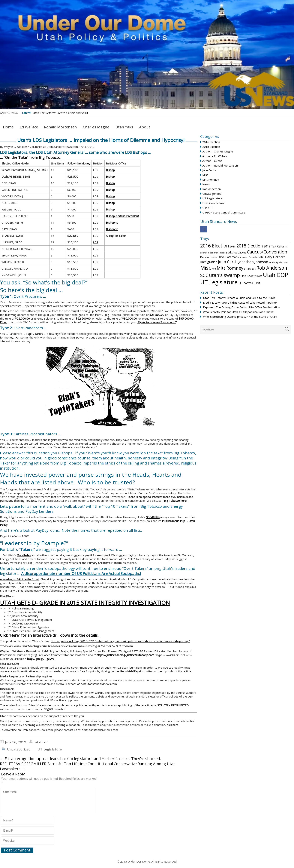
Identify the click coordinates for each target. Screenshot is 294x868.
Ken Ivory (273, 262)
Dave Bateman (228, 257)
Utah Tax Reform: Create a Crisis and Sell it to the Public (239, 298)
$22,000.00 (22, 318)
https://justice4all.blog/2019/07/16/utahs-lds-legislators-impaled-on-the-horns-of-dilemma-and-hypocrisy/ (120, 641)
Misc (205, 175)
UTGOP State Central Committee (224, 212)
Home (8, 127)
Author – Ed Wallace (215, 156)
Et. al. (3, 322)
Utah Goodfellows (214, 203)
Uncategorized (212, 194)
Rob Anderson (211, 189)
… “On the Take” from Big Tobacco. (31, 157)
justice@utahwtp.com (140, 655)
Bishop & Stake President (122, 216)
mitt (214, 269)
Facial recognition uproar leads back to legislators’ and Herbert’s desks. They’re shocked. (80, 759)
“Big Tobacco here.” (175, 501)
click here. (173, 725)
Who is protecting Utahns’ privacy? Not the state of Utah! (240, 317)
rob (254, 269)
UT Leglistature (212, 198)
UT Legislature (219, 282)
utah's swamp (224, 275)
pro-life (248, 269)
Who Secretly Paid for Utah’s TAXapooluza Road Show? (239, 312)
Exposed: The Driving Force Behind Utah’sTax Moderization (241, 307)
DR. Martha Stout (19, 579)
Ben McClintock (217, 253)
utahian (41, 742)
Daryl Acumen (209, 257)
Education (243, 257)
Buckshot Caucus (236, 252)
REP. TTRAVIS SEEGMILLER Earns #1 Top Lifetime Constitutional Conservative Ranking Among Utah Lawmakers (88, 766)
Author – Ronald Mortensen (220, 165)
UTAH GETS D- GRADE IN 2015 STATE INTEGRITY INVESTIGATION (85, 603)
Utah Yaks (124, 127)
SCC (204, 275)
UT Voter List (249, 283)
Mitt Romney (211, 179)
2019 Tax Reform (275, 246)
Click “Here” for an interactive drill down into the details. (50, 635)
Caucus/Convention (267, 252)
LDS (96, 242)
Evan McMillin (257, 257)
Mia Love (283, 262)
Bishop (110, 170)
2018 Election (211, 147)
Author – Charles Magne (218, 151)
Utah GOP (276, 275)
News (206, 184)
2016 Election (211, 142)
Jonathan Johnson (253, 262)
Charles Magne (96, 127)
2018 (233, 246)
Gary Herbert (275, 257)
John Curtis (209, 170)
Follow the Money (79, 163)
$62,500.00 (83, 318)
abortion (205, 253)
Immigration (209, 262)
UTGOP (207, 208)
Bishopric (112, 222)
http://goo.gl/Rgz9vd (41, 659)
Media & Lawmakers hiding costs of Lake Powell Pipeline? (240, 302)
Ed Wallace (29, 127)
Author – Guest (212, 161)
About (145, 127)
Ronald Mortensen (60, 127)
